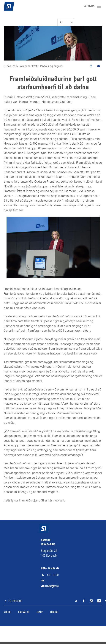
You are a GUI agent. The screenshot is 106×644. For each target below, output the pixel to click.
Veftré (7, 612)
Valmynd (100, 6)
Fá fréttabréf (15, 601)
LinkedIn (99, 601)
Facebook (84, 601)
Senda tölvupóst (99, 66)
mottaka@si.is (53, 581)
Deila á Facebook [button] (91, 66)
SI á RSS (76, 601)
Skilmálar (24, 612)
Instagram (91, 601)
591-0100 (53, 575)
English (54, 612)
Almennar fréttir (29, 66)
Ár (61, 22)
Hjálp (40, 612)
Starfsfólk (53, 586)
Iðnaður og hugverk (52, 66)
